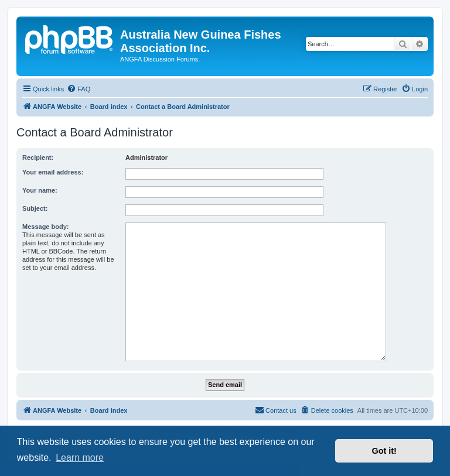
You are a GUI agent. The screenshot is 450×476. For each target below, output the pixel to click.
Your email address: (53, 172)
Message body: (45, 227)
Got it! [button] (384, 451)
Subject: (35, 208)
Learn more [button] (80, 458)
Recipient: (38, 157)
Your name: (40, 190)
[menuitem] (79, 89)
